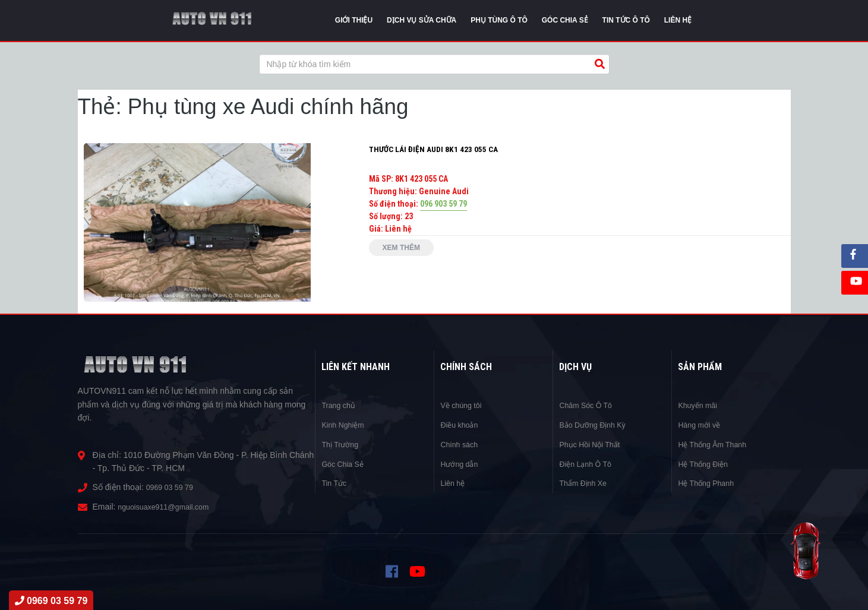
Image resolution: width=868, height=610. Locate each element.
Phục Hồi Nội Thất (593, 444)
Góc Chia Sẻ (345, 463)
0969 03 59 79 (173, 487)
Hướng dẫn (461, 463)
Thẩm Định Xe (586, 482)
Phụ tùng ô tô (499, 20)
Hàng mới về (702, 424)
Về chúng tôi (463, 405)
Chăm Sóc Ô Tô (589, 405)
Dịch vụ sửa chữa (422, 20)
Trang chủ (340, 405)
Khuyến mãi (700, 405)
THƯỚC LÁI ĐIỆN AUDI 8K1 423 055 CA (434, 149)
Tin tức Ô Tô (626, 20)
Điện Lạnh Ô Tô (588, 463)
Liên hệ (454, 482)
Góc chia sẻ (565, 20)
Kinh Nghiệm (345, 424)
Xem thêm (405, 249)
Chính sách (461, 444)
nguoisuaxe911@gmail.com (169, 507)
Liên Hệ (678, 20)
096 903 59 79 (444, 204)
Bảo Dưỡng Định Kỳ (597, 424)
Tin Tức (335, 482)
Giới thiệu (354, 20)
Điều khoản (461, 424)
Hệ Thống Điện (706, 463)
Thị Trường (342, 444)
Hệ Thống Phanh (709, 482)
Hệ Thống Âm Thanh (717, 444)
